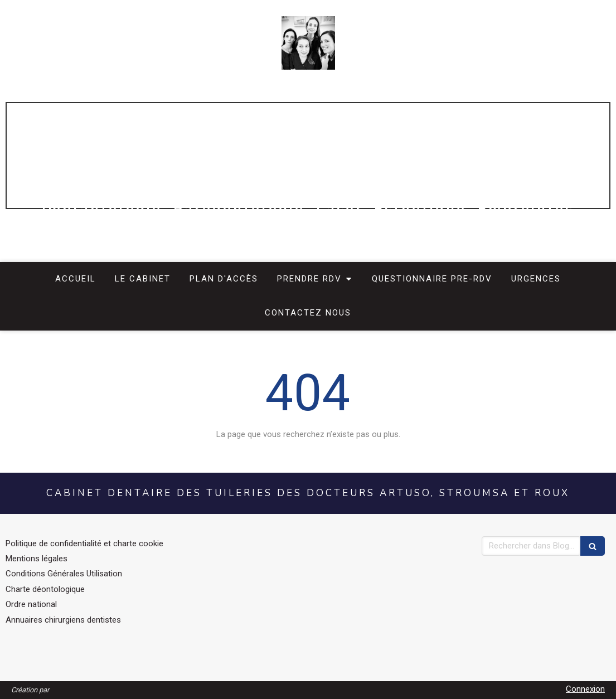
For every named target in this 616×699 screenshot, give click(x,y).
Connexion (585, 689)
